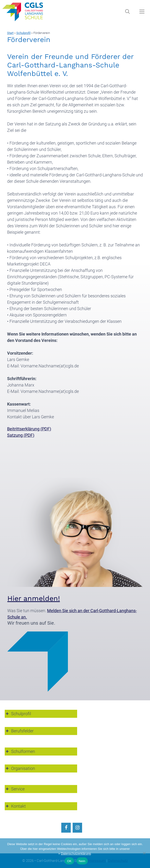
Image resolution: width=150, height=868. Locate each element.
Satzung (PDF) (21, 435)
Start (10, 33)
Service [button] (15, 789)
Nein (82, 861)
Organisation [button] (20, 768)
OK (69, 861)
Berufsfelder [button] (19, 731)
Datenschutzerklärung (76, 853)
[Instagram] (77, 828)
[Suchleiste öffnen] (127, 12)
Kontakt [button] (15, 806)
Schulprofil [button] (18, 714)
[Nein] (144, 853)
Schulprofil (23, 33)
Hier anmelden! (34, 598)
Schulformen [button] (20, 751)
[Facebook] (66, 828)
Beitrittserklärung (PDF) (29, 429)
